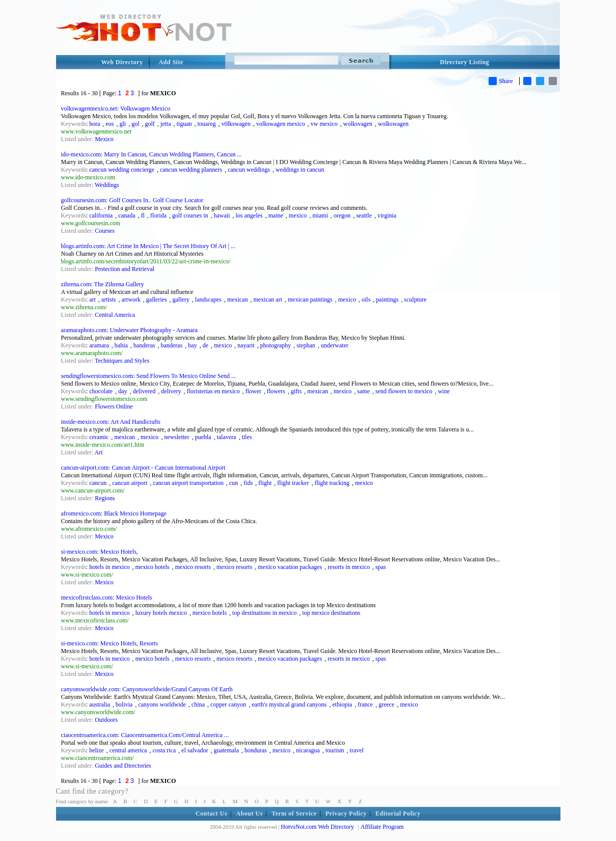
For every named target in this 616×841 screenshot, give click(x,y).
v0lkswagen (236, 124)
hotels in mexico (109, 567)
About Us (249, 813)
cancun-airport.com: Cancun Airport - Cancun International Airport (143, 468)
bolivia (124, 704)
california (101, 215)
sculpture (415, 300)
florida (158, 215)
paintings (387, 300)
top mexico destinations (331, 613)
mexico (298, 215)
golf (150, 124)
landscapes (208, 300)
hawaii (222, 215)
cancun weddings (249, 170)
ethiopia (342, 704)
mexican (238, 300)
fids (248, 483)
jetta (166, 124)
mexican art (267, 300)
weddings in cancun (300, 170)
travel (356, 750)
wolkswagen (393, 124)
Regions (105, 498)
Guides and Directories (123, 766)
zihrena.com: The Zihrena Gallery (103, 284)
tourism (335, 750)
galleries (157, 300)
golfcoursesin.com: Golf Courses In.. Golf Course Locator (132, 200)
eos (110, 124)
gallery (181, 300)
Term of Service (294, 813)
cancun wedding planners (191, 170)
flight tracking (332, 483)
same (364, 391)
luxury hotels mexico (161, 613)
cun (234, 483)
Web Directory (122, 62)
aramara (99, 345)
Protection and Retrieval (125, 269)
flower (253, 391)
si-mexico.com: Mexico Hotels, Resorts (110, 643)
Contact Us (211, 813)
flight (265, 483)
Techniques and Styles (122, 361)
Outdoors (106, 720)
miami (320, 215)
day (123, 391)
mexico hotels (153, 567)
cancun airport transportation (188, 483)
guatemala (226, 750)
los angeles (249, 215)
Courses (105, 231)
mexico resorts (193, 567)
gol (135, 124)
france (365, 704)
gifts (296, 391)
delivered (144, 391)
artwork (131, 300)
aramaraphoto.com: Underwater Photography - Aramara (129, 330)
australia (100, 704)
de (205, 345)
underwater (335, 345)
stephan (306, 345)
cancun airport (130, 483)
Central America (115, 315)
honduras (256, 750)
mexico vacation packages (290, 567)
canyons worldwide (162, 704)
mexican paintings (310, 300)
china (198, 704)
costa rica (164, 750)
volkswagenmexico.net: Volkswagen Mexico (116, 108)
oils (366, 300)
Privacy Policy (346, 813)
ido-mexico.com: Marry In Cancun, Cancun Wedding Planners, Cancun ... (152, 154)
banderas (144, 345)
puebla (203, 437)
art (92, 300)
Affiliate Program (382, 827)
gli (123, 124)
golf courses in (190, 215)
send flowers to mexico (404, 391)
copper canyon (228, 704)
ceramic (99, 437)
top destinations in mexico (264, 613)
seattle (364, 215)
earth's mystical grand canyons (289, 704)
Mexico (104, 139)
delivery (171, 391)
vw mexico (324, 124)
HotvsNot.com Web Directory (317, 827)
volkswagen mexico (281, 124)
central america (128, 750)
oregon (342, 215)
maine (275, 215)
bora (95, 124)
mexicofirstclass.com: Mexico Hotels (107, 598)
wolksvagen (357, 124)
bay (192, 345)
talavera (226, 437)
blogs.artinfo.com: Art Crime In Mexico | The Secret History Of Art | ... (148, 246)
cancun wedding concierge (122, 170)
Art (99, 452)
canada (127, 215)
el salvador (195, 750)
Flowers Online (114, 406)
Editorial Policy (398, 813)
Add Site (171, 62)
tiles (247, 437)
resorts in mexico (349, 567)
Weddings (107, 185)
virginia (387, 215)
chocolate (101, 391)
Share (501, 81)
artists (109, 300)
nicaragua (308, 750)
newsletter (177, 437)
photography (275, 345)
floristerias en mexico (213, 391)
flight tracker (293, 483)
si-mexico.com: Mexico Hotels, (100, 552)
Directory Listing (465, 62)
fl (142, 215)
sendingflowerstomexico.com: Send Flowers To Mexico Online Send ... (149, 376)
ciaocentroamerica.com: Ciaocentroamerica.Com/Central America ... (145, 735)
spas (381, 567)
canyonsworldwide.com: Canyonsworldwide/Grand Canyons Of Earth (147, 689)
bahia (121, 345)
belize (97, 750)
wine (444, 391)
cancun (98, 483)
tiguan (184, 124)
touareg (207, 124)
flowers (276, 391)
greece (386, 704)
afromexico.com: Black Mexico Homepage (114, 513)
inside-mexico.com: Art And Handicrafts (111, 422)
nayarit (246, 345)
